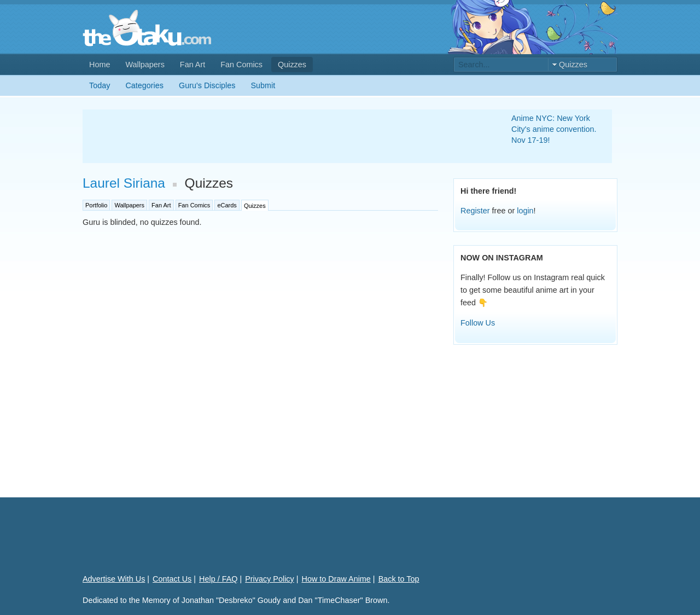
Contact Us (172, 579)
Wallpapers (145, 65)
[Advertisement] (284, 136)
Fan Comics (241, 65)
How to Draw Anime (336, 579)
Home (100, 65)
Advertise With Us (114, 579)
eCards (227, 205)
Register (475, 211)
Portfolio (96, 205)
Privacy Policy (270, 579)
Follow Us (478, 323)
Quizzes (292, 65)
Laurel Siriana (124, 183)
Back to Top (399, 579)
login (525, 211)
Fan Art (192, 65)
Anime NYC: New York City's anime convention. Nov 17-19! (554, 129)
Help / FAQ (218, 579)
